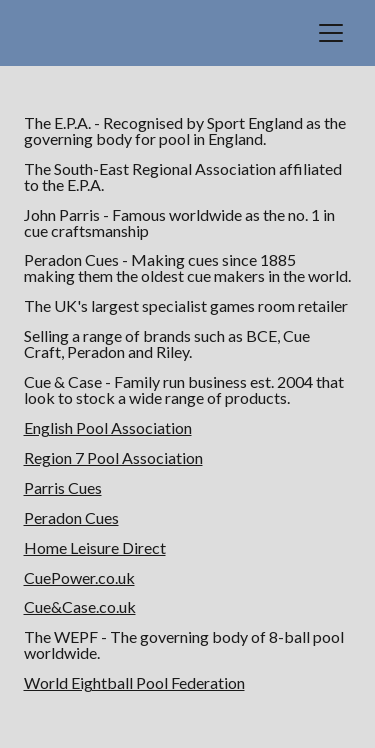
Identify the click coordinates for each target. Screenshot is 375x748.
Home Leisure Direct (95, 547)
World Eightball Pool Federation (134, 682)
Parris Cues (63, 487)
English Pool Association (108, 427)
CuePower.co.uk (79, 577)
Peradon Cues (71, 517)
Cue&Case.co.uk (80, 606)
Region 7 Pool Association (113, 457)
